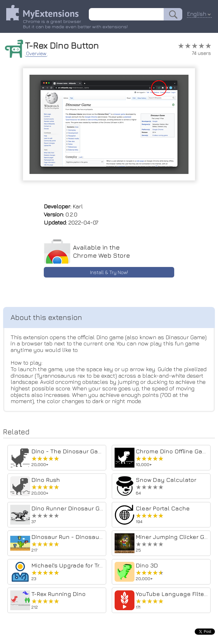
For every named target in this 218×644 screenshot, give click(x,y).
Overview (36, 53)
